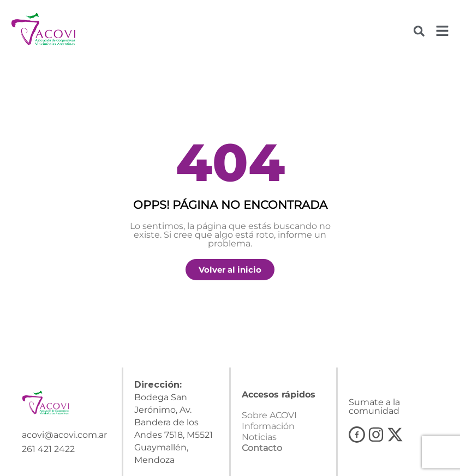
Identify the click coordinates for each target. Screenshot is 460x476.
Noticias (259, 437)
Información (268, 426)
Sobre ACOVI (269, 415)
